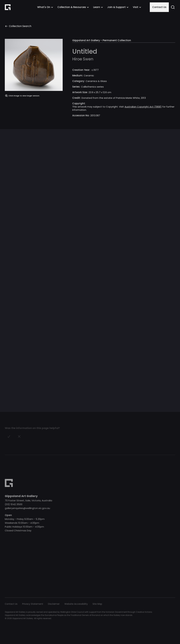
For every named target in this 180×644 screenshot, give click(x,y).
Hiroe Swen (83, 59)
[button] (45, 7)
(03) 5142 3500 (14, 504)
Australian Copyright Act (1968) (143, 107)
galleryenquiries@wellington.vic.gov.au (27, 508)
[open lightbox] (34, 79)
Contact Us (159, 7)
